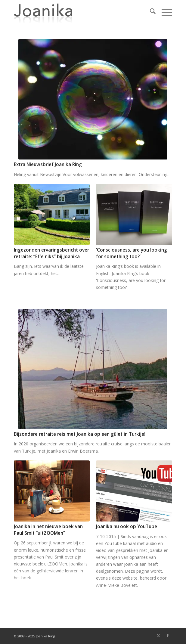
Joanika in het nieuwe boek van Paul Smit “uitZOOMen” (48, 530)
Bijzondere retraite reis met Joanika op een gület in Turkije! (80, 434)
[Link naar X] (159, 636)
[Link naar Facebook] (168, 636)
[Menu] (164, 12)
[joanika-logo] (77, 12)
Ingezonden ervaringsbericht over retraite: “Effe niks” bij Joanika (51, 253)
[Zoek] (150, 12)
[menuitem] (150, 12)
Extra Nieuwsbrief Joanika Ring (48, 164)
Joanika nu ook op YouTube (127, 526)
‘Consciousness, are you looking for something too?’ (132, 253)
